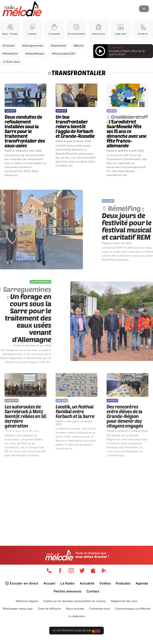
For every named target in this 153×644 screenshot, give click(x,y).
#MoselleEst (10, 54)
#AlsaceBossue (35, 54)
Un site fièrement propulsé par (76, 631)
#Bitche (79, 46)
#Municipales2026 (63, 54)
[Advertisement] (76, 495)
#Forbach (9, 46)
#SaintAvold (58, 46)
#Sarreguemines (33, 46)
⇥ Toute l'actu (11, 62)
